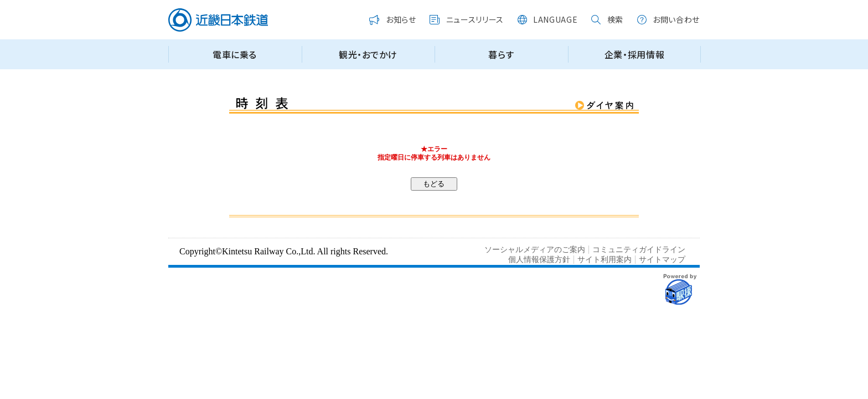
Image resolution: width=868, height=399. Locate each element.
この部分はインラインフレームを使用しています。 (434, 40)
